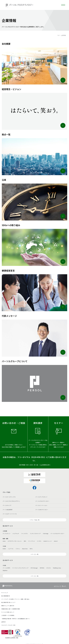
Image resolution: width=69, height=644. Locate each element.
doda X (56, 541)
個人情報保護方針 (6, 596)
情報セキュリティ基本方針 (8, 606)
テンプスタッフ (6, 533)
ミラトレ (18, 549)
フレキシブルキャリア (35, 533)
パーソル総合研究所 (8, 510)
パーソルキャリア (7, 505)
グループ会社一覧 (35, 520)
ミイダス (39, 541)
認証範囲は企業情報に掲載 (12, 638)
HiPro (31, 549)
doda (4, 541)
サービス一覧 (35, 554)
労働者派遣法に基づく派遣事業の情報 (11, 609)
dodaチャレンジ (48, 541)
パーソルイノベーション (41, 505)
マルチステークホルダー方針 (8, 625)
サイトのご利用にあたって (8, 612)
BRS (25, 541)
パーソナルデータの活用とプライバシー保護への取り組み (15, 599)
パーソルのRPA (6, 568)
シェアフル (11, 549)
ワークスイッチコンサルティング (20, 568)
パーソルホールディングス (9, 497)
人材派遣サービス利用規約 (8, 615)
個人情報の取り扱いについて (8, 602)
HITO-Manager (34, 568)
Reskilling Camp (57, 568)
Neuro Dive (25, 549)
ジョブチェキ (16, 533)
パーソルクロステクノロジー (42, 501)
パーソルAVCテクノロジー (42, 510)
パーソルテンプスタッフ (41, 497)
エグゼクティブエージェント (15, 541)
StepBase (5, 570)
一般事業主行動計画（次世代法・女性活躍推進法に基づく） (16, 619)
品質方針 (4, 622)
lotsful (4, 549)
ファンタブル (24, 533)
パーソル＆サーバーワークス (10, 514)
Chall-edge (46, 533)
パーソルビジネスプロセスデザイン (11, 501)
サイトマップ (5, 593)
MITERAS (42, 568)
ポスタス (49, 568)
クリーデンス (31, 541)
